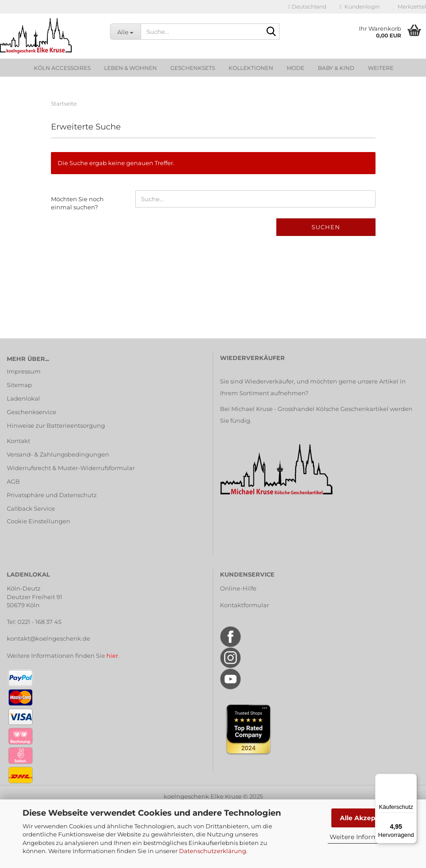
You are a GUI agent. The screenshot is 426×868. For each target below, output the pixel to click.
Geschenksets (193, 68)
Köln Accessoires (62, 68)
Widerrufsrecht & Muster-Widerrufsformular (71, 468)
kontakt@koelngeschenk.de (48, 638)
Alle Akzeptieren (368, 818)
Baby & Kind (336, 68)
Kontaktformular (245, 605)
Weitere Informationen (366, 837)
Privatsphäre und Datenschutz (52, 495)
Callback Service (31, 508)
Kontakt (18, 441)
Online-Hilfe (238, 588)
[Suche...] (125, 32)
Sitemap (19, 385)
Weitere (381, 68)
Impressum (24, 371)
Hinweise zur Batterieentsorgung (56, 425)
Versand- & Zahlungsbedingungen (58, 454)
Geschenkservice (32, 412)
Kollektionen (251, 68)
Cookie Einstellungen (39, 521)
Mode (295, 68)
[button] (307, 7)
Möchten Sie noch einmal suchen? (77, 203)
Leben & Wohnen (131, 68)
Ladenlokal (23, 398)
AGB (13, 481)
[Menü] (412, 779)
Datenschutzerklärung (213, 851)
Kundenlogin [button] (360, 7)
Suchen (326, 227)
